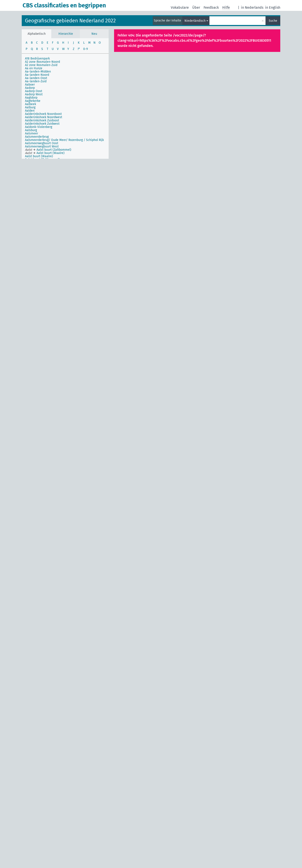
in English (273, 7)
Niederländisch (195, 21)
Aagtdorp (31, 98)
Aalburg (30, 107)
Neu (94, 34)
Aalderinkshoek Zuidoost (42, 120)
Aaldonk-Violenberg (39, 127)
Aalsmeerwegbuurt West (42, 146)
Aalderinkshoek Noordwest (44, 117)
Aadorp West (34, 94)
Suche (273, 21)
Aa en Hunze (34, 68)
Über (196, 7)
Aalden (30, 111)
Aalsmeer (32, 133)
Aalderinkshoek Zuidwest (42, 124)
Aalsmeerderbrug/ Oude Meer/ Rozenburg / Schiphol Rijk (64, 140)
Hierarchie (66, 34)
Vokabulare (180, 7)
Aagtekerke (33, 101)
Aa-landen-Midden (38, 72)
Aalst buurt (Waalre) (39, 156)
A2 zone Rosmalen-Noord (42, 62)
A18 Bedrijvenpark (37, 59)
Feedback (211, 7)
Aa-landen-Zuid (36, 81)
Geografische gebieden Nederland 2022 (70, 21)
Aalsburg (31, 130)
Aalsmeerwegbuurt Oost (42, 143)
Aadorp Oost (34, 91)
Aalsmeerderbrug (37, 137)
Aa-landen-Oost (36, 78)
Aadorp (30, 88)
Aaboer (30, 85)
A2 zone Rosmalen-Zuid (41, 65)
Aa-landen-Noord (37, 75)
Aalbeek (31, 104)
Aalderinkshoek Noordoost (43, 114)
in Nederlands (252, 7)
